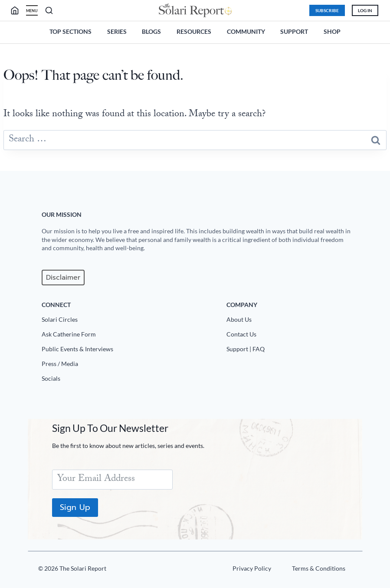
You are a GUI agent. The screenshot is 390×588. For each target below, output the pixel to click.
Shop (332, 32)
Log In (365, 10)
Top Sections (70, 32)
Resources (194, 32)
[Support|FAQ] (291, 351)
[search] (18, 10)
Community (246, 32)
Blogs (151, 32)
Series (117, 32)
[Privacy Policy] (251, 570)
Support (294, 32)
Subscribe (327, 10)
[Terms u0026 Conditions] (318, 570)
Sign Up (75, 507)
